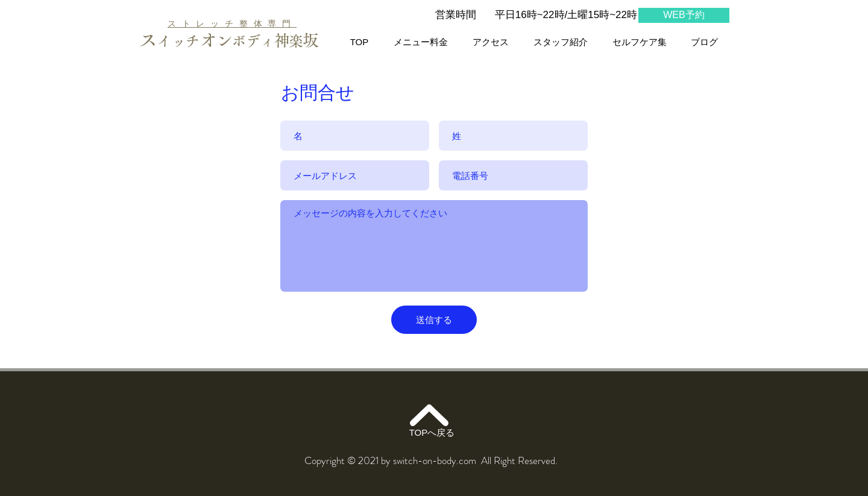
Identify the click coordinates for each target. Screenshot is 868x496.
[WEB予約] (684, 15)
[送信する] (434, 320)
